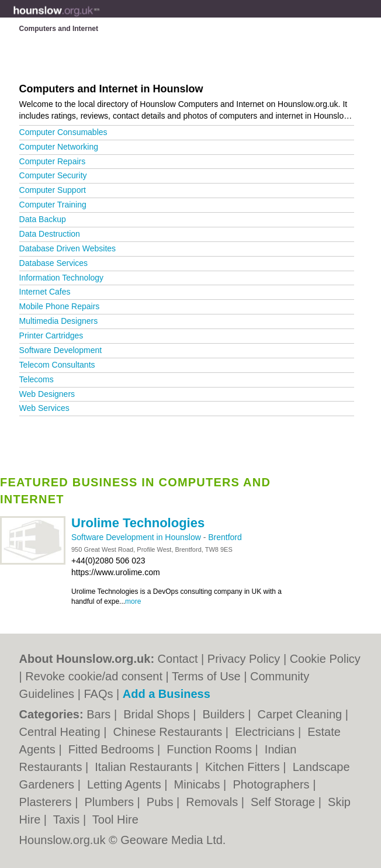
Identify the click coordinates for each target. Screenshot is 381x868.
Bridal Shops (158, 714)
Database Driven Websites (67, 248)
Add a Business (167, 694)
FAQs (98, 694)
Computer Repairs (53, 161)
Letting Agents (126, 784)
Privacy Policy (244, 659)
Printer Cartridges (51, 336)
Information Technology (62, 278)
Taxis (68, 819)
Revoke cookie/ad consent (94, 676)
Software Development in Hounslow (137, 537)
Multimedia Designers (59, 321)
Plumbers (111, 802)
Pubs (162, 802)
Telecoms (37, 379)
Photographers (273, 784)
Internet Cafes (45, 292)
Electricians (266, 732)
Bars (100, 714)
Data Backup (43, 219)
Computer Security (53, 175)
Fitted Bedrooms (113, 749)
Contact (178, 659)
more (133, 601)
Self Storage (285, 802)
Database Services (54, 263)
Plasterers (47, 802)
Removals (213, 802)
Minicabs (199, 784)
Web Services (44, 408)
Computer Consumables (63, 132)
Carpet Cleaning (302, 714)
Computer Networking (59, 147)
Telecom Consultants (57, 365)
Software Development (61, 350)
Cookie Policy (325, 659)
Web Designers (47, 394)
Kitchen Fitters (244, 767)
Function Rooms (211, 749)
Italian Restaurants (145, 767)
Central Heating (62, 732)
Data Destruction (50, 234)
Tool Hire (115, 819)
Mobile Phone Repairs (60, 306)
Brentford (225, 537)
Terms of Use (206, 676)
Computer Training (53, 205)
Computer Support (53, 190)
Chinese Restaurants (169, 732)
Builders (225, 714)
